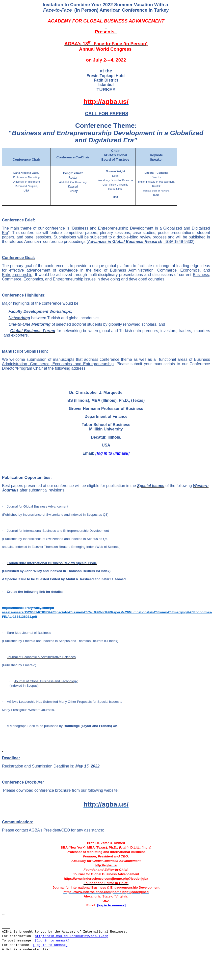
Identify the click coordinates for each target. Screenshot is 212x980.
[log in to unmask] (112, 453)
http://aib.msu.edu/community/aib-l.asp (72, 936)
